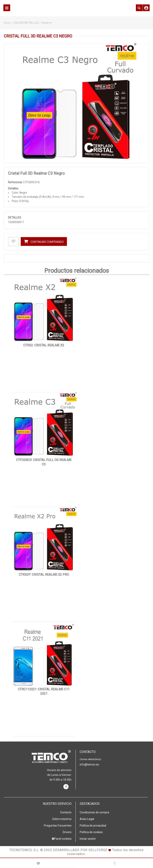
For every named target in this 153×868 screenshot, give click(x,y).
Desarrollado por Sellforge (80, 850)
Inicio (7, 23)
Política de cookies (91, 832)
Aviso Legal (87, 819)
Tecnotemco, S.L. (24, 850)
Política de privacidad (93, 826)
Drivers (67, 832)
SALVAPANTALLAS (26, 23)
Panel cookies (62, 839)
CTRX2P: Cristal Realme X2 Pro (44, 575)
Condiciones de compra (94, 812)
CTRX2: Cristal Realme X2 (44, 345)
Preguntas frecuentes (58, 826)
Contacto (66, 812)
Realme (47, 23)
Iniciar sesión (88, 839)
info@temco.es (89, 765)
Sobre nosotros (62, 819)
